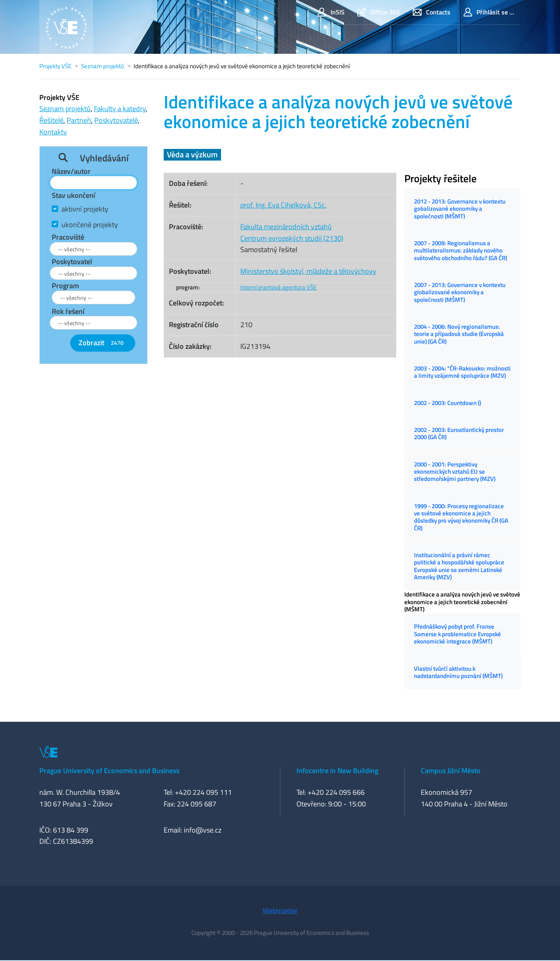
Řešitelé (51, 120)
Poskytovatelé (116, 120)
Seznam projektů (102, 66)
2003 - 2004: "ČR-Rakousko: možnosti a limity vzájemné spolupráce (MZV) (462, 372)
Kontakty (53, 132)
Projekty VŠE (55, 66)
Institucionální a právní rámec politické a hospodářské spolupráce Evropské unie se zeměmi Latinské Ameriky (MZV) (459, 566)
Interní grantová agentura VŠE (278, 287)
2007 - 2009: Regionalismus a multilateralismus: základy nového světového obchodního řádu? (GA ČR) (461, 250)
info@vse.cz (203, 830)
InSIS (331, 12)
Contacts (432, 12)
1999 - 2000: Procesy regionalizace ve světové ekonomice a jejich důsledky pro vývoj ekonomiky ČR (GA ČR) (461, 517)
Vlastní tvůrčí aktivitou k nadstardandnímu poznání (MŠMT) (458, 672)
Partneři (79, 120)
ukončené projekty (90, 225)
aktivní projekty (85, 209)
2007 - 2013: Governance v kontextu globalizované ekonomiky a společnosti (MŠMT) (460, 292)
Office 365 (379, 12)
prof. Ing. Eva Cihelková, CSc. (283, 205)
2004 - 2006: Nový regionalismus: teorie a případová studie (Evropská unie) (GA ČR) (459, 334)
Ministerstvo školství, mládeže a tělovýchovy (308, 271)
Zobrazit (103, 343)
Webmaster (280, 911)
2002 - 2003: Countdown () (447, 403)
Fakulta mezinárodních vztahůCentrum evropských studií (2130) (292, 232)
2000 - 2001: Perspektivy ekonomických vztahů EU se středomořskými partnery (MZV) (455, 472)
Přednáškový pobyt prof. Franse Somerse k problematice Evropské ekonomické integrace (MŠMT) (458, 634)
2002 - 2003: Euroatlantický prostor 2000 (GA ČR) (459, 433)
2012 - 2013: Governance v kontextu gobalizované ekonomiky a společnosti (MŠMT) (460, 209)
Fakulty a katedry (120, 109)
